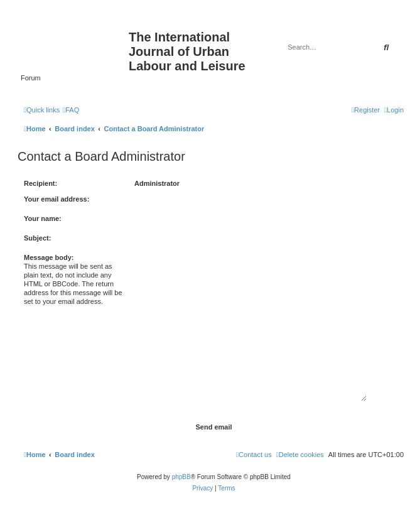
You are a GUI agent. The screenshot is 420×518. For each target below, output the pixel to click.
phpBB (181, 477)
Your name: (43, 219)
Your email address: (57, 199)
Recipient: (40, 183)
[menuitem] (71, 110)
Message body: (49, 257)
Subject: (37, 238)
